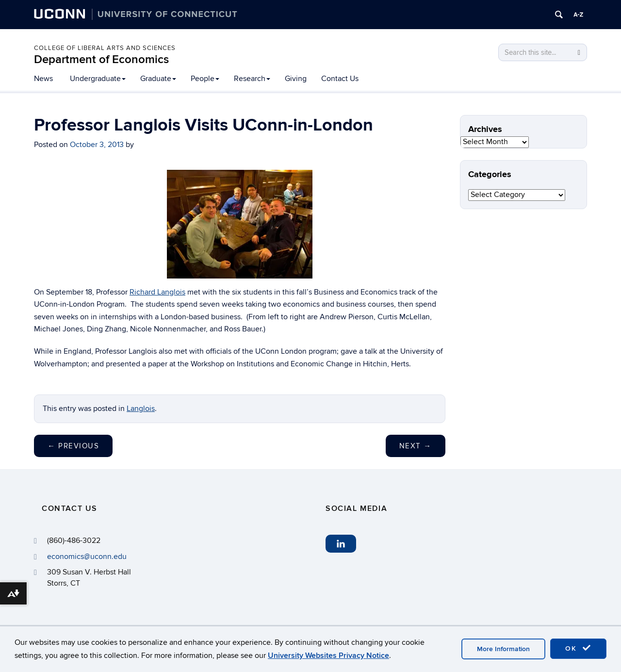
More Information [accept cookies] (503, 649)
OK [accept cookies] (578, 648)
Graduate (158, 79)
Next (416, 446)
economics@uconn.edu (87, 557)
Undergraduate (98, 79)
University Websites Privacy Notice (328, 656)
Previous (73, 446)
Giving (296, 79)
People (205, 79)
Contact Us (340, 79)
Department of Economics (101, 59)
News (43, 79)
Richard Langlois (157, 292)
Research (252, 79)
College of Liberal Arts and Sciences (105, 48)
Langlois (141, 409)
